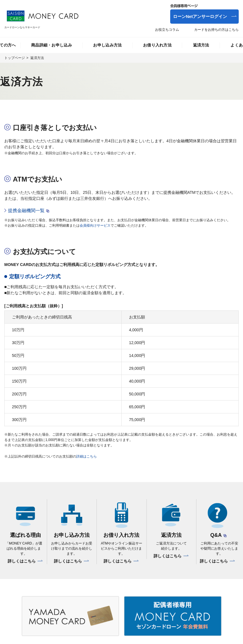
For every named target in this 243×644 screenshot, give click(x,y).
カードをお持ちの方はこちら (216, 30)
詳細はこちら (87, 456)
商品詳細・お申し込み (52, 45)
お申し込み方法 (107, 45)
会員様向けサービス (95, 225)
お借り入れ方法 (157, 45)
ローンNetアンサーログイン (200, 16)
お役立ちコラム (167, 30)
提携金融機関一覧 (26, 211)
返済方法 (201, 45)
